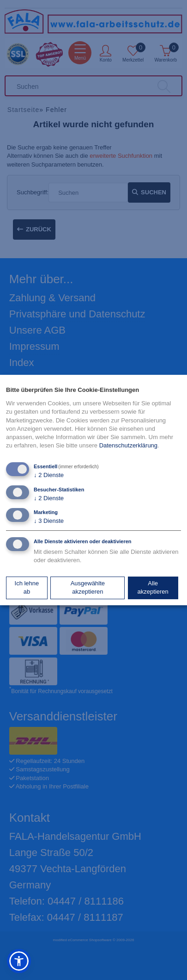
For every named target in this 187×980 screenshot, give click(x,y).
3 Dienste (49, 521)
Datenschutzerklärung (128, 445)
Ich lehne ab (27, 587)
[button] (19, 961)
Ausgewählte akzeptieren (88, 587)
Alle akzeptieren (153, 587)
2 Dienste (49, 475)
